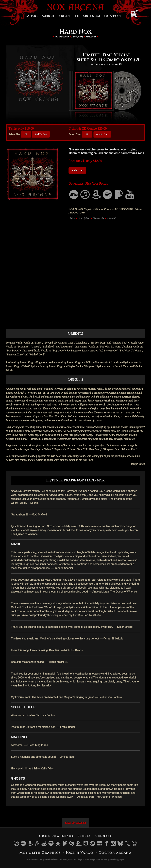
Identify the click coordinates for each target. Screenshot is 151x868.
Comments (98, 218)
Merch (48, 16)
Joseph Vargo (80, 853)
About (64, 16)
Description (84, 218)
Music (32, 16)
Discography (77, 37)
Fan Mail (111, 218)
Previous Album (62, 37)
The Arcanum (87, 16)
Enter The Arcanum (76, 823)
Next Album (91, 37)
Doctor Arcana (115, 853)
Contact (113, 16)
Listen (72, 218)
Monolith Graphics (40, 853)
